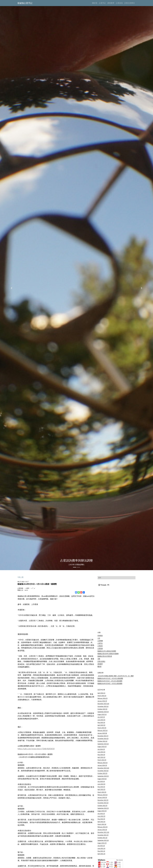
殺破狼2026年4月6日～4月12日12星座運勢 (110, 683)
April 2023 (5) (101, 791)
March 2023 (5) (102, 794)
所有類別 (100, 636)
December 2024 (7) (103, 737)
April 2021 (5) (101, 855)
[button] (11, 288)
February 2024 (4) (102, 764)
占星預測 (100, 649)
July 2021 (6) (101, 847)
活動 (99, 660)
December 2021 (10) (103, 834)
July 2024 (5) (101, 751)
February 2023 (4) (102, 796)
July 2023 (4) (101, 783)
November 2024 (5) (103, 740)
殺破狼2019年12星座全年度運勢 (107, 652)
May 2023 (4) (101, 788)
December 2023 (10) (103, 770)
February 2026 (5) (102, 700)
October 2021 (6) (102, 839)
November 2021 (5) (103, 837)
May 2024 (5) (101, 756)
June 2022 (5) (101, 818)
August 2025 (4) (102, 716)
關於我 (99, 668)
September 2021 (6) (103, 842)
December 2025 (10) (103, 705)
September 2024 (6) (103, 746)
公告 (99, 638)
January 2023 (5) (102, 799)
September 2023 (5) (103, 778)
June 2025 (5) (101, 721)
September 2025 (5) (103, 713)
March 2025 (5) (102, 730)
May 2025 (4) (101, 724)
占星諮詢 (100, 646)
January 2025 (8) (102, 735)
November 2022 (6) (103, 804)
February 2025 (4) (102, 732)
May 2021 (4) (101, 853)
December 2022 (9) (103, 802)
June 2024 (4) (101, 754)
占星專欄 (100, 641)
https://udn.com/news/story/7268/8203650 (36, 749)
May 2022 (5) (101, 821)
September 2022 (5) (103, 810)
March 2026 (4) (102, 697)
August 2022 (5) (102, 812)
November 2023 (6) (103, 772)
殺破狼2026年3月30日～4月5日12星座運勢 (110, 685)
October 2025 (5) (102, 711)
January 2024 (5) (102, 767)
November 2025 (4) (103, 708)
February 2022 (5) (102, 829)
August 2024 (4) (102, 748)
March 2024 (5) (102, 762)
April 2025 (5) (101, 727)
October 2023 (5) (102, 775)
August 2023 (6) (102, 780)
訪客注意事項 (101, 662)
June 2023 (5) (101, 786)
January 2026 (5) (102, 703)
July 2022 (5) (101, 815)
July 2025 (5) (101, 719)
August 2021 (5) (102, 845)
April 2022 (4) (101, 823)
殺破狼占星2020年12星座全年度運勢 (108, 654)
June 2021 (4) (101, 850)
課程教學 (100, 665)
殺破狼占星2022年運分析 (105, 657)
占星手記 (100, 644)
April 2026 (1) (101, 695)
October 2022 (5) (102, 807)
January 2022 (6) (102, 831)
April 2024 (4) (101, 759)
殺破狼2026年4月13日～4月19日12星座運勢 (110, 680)
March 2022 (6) (102, 826)
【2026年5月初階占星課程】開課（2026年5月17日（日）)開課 (116, 677)
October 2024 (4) (102, 743)
